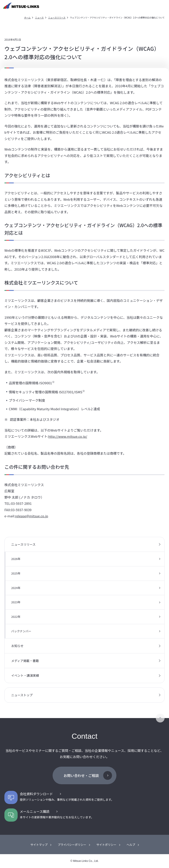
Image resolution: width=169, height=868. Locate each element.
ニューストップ (22, 695)
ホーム (27, 17)
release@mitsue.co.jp (32, 516)
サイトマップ (39, 845)
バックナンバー (21, 631)
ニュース (39, 17)
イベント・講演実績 (25, 675)
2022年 (16, 617)
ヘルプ (131, 845)
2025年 (16, 573)
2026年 (16, 559)
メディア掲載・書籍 (25, 661)
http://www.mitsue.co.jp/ (68, 436)
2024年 (16, 588)
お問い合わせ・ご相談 (81, 775)
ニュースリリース (57, 17)
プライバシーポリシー (72, 845)
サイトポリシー (106, 845)
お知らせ (17, 646)
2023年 (16, 602)
